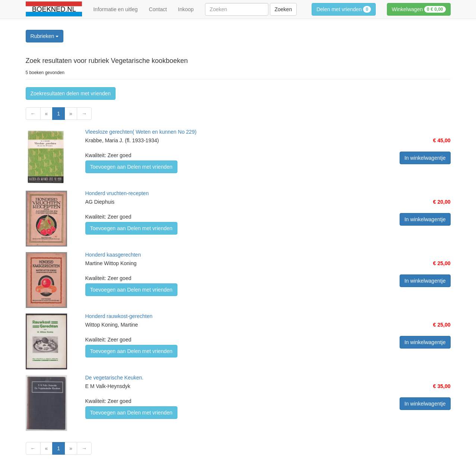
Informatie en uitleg (115, 9)
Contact (158, 9)
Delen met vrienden (344, 9)
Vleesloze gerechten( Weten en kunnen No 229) (141, 132)
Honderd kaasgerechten (113, 255)
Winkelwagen (419, 9)
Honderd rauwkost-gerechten (119, 316)
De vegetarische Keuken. (114, 378)
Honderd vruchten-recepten (117, 193)
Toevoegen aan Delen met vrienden (131, 167)
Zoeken (283, 9)
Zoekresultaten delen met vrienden (71, 93)
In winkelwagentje (425, 158)
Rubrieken (45, 36)
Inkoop (186, 9)
